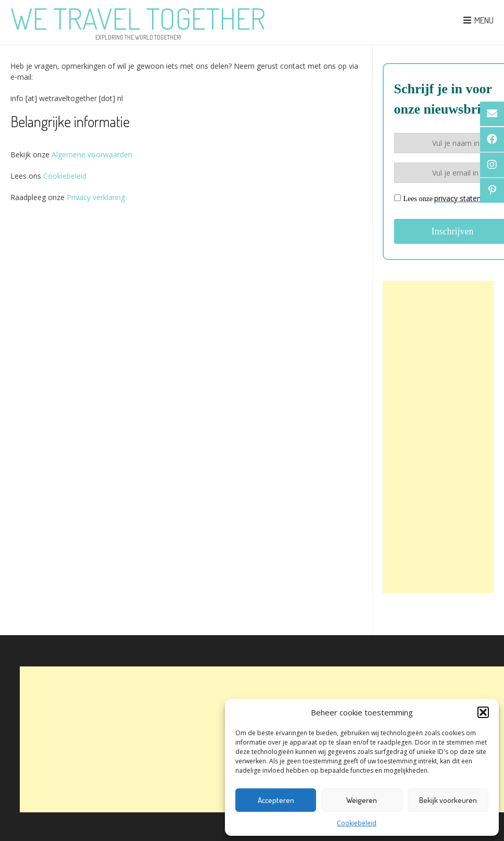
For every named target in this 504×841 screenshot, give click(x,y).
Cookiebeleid (357, 823)
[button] (483, 712)
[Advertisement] (438, 437)
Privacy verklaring (96, 197)
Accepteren (276, 800)
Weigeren (362, 800)
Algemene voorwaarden (91, 154)
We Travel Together (138, 18)
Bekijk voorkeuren (448, 800)
